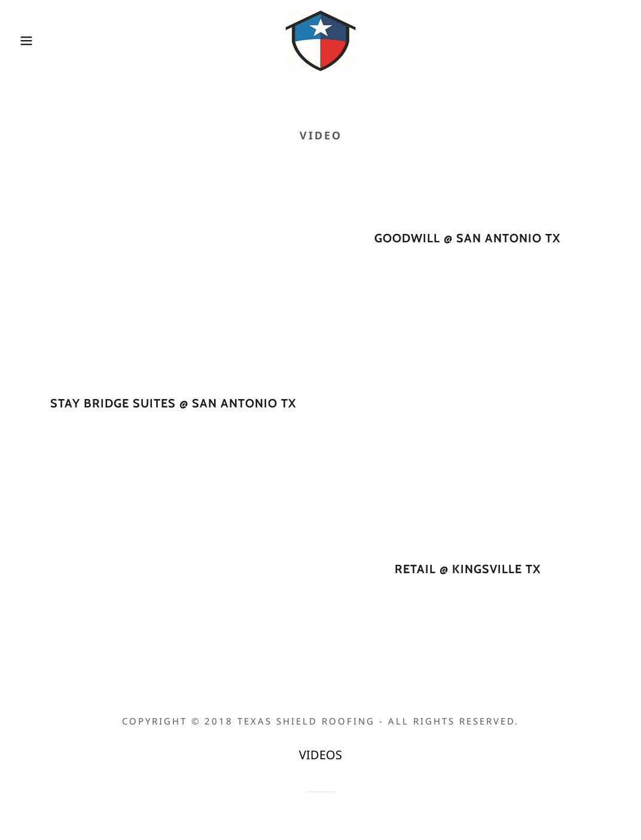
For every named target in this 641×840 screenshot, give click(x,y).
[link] (320, 39)
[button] (32, 41)
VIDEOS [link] (320, 755)
